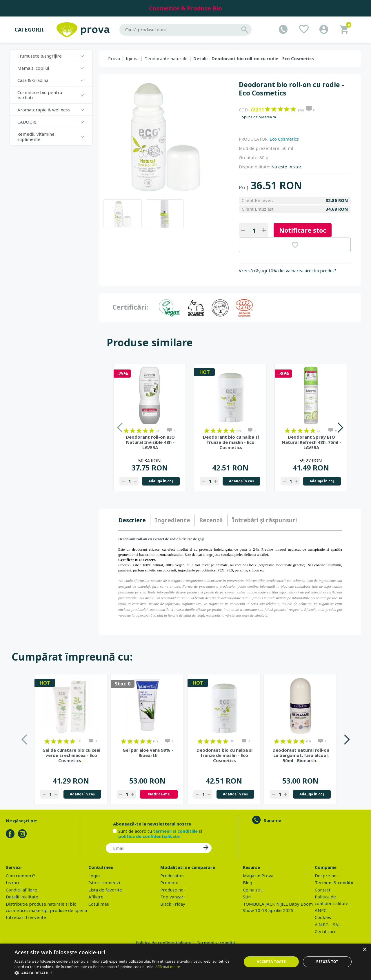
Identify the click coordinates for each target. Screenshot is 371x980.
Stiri (247, 897)
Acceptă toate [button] (271, 962)
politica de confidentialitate (149, 836)
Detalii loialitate (22, 897)
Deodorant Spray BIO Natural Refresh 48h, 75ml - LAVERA (311, 442)
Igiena (132, 58)
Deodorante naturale (166, 58)
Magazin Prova (258, 876)
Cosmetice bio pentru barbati (40, 95)
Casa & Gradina (33, 80)
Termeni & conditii (334, 882)
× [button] (364, 950)
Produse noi (172, 890)
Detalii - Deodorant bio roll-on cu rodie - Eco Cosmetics (254, 58)
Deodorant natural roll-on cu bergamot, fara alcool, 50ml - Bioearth (301, 755)
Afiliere (96, 897)
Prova (114, 58)
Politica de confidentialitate (164, 943)
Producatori (172, 876)
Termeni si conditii (216, 943)
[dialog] (185, 962)
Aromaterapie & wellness (44, 110)
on (268, 109)
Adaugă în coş (161, 481)
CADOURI (27, 122)
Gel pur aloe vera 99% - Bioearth (148, 753)
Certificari (325, 931)
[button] (125, 973)
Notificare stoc (303, 230)
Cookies (323, 917)
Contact (323, 890)
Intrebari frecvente (26, 917)
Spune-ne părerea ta (259, 117)
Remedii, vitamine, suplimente (37, 137)
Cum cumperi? (20, 876)
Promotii (169, 882)
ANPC (321, 910)
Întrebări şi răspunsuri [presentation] (264, 520)
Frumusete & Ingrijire (40, 56)
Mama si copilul (33, 68)
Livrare (13, 882)
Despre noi (326, 876)
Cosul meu (99, 904)
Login (94, 876)
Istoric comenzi (104, 882)
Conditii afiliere (21, 890)
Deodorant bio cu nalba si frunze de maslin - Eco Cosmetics (231, 442)
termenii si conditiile (175, 831)
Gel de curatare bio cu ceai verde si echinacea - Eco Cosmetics (71, 755)
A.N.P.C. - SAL (328, 924)
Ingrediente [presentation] (172, 520)
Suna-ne (272, 820)
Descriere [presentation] (132, 520)
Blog (248, 882)
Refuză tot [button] (327, 962)
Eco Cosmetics (284, 139)
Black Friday (173, 904)
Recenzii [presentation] (211, 520)
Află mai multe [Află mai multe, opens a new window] (168, 967)
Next (340, 428)
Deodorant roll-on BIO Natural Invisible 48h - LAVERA (150, 442)
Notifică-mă (159, 794)
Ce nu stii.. (253, 890)
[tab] (134, 520)
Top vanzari (172, 897)
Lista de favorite (105, 890)
